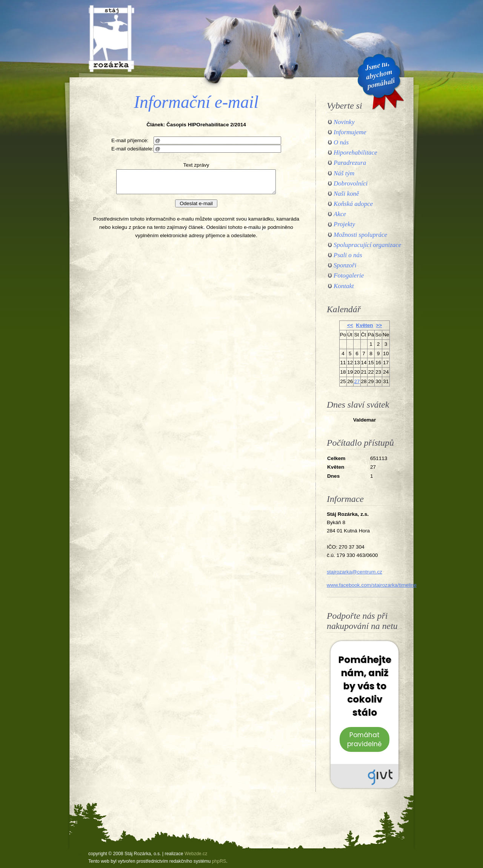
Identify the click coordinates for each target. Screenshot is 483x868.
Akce (340, 214)
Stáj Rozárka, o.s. (111, 38)
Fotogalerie (349, 275)
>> (379, 325)
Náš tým (344, 173)
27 (357, 381)
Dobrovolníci (351, 183)
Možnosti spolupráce (360, 235)
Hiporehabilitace (355, 153)
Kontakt (344, 286)
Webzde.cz (196, 854)
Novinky (344, 122)
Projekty (344, 224)
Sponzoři (345, 265)
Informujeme (350, 132)
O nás (341, 142)
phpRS (219, 861)
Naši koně (346, 194)
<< (350, 325)
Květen (364, 325)
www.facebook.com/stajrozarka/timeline (372, 585)
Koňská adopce (353, 204)
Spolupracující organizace (367, 245)
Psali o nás (348, 255)
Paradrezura (350, 163)
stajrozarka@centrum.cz (355, 572)
